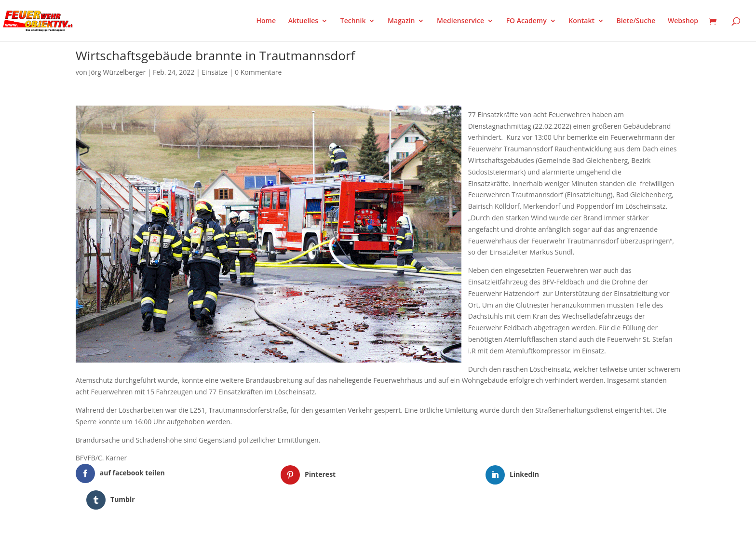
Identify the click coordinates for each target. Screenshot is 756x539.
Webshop (683, 21)
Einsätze (215, 72)
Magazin (401, 21)
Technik (353, 21)
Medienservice (460, 21)
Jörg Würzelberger (117, 72)
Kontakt (581, 21)
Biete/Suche (636, 21)
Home (266, 21)
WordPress (188, 526)
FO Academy (526, 21)
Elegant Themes (124, 526)
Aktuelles (303, 21)
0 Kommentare (258, 72)
